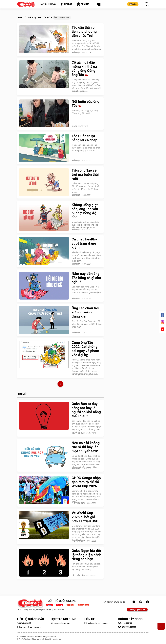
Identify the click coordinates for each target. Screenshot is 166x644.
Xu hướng (48, 4)
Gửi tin (133, 4)
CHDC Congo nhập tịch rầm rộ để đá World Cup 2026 (86, 482)
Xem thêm (60, 384)
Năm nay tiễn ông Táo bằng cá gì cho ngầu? (86, 278)
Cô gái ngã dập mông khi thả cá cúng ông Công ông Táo (84, 69)
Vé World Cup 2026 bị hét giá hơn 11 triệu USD (85, 517)
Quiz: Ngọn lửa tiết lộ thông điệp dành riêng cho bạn (86, 555)
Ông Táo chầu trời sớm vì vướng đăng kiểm (85, 312)
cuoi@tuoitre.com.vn (60, 623)
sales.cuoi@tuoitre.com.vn (29, 627)
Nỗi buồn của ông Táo (85, 104)
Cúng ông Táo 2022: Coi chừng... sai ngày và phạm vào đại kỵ (86, 349)
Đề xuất (83, 4)
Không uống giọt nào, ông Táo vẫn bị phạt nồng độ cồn (85, 211)
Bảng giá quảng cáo (137, 610)
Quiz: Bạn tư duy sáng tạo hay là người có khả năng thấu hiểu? (86, 410)
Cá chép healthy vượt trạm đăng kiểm (84, 243)
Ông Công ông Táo (61, 17)
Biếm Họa (76, 53)
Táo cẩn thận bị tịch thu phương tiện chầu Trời (84, 32)
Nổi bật (66, 4)
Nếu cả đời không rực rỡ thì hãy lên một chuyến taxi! (86, 447)
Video (74, 92)
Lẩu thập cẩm (78, 375)
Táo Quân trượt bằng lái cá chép (84, 138)
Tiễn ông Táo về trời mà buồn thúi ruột (85, 174)
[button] (98, 5)
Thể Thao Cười (78, 503)
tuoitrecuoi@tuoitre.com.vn (96, 623)
